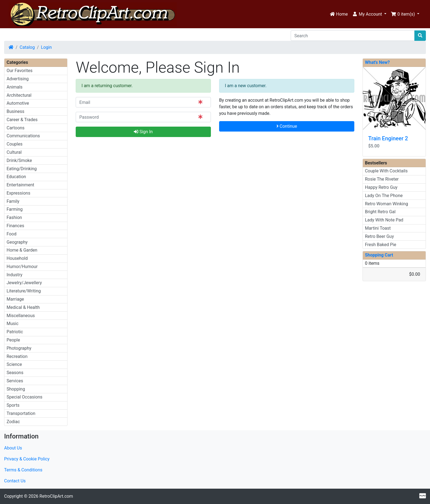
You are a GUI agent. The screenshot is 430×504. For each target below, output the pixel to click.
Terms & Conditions (23, 470)
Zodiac (13, 422)
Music (12, 324)
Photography (19, 348)
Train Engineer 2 (388, 138)
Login (46, 47)
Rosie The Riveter (382, 179)
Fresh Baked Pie (381, 245)
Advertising (18, 79)
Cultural (14, 152)
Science (14, 364)
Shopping (16, 389)
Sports (13, 405)
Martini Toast (378, 228)
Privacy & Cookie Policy (27, 459)
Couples (15, 144)
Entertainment (20, 185)
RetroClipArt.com (56, 496)
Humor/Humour (22, 267)
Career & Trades (22, 120)
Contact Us (15, 481)
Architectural (19, 95)
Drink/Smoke (19, 160)
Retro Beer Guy (380, 236)
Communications (23, 136)
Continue (287, 126)
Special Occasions (25, 397)
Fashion (14, 217)
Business (15, 111)
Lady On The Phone (384, 196)
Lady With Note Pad (384, 220)
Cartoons (15, 128)
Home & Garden (22, 250)
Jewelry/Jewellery (24, 283)
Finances (15, 226)
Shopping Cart (379, 255)
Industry (15, 275)
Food (12, 234)
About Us (13, 448)
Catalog (27, 47)
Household (17, 258)
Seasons (15, 373)
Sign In (143, 132)
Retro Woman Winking (387, 204)
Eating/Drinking (22, 169)
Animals (15, 87)
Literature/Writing (24, 291)
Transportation (21, 413)
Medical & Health (23, 307)
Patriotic (15, 332)
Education (16, 177)
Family (13, 201)
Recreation (17, 356)
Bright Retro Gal (380, 212)
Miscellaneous (21, 316)
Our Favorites (19, 71)
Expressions (18, 193)
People (13, 340)
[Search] (353, 36)
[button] (369, 14)
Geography (17, 242)
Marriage (15, 299)
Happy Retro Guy (381, 187)
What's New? (377, 62)
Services (15, 381)
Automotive (18, 103)
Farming (15, 209)
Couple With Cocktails (386, 171)
